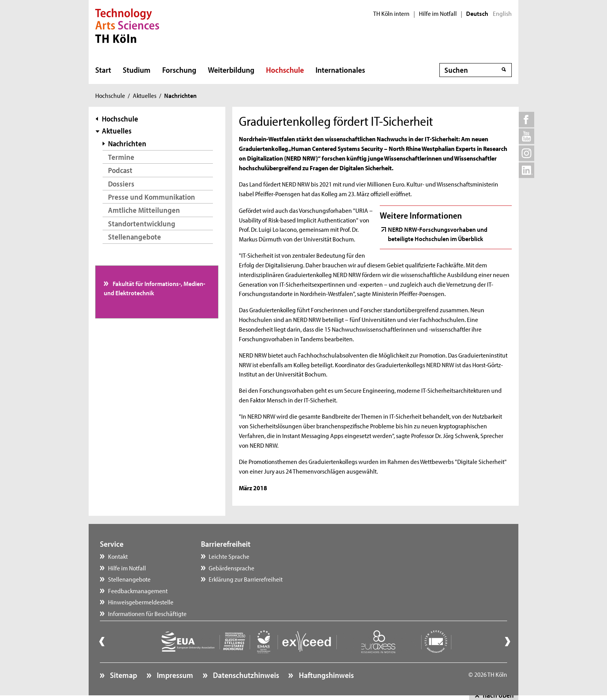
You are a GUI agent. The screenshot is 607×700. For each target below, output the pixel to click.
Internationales (340, 70)
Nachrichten (127, 143)
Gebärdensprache (231, 568)
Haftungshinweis (326, 675)
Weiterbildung (231, 70)
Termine (121, 157)
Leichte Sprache (229, 556)
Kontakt (118, 556)
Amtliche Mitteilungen (144, 210)
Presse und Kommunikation (152, 197)
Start (103, 70)
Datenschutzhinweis (245, 675)
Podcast (120, 170)
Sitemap (123, 675)
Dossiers (121, 184)
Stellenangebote (135, 237)
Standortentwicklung (142, 223)
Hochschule (285, 70)
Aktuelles (145, 95)
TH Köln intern (391, 14)
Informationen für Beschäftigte (147, 613)
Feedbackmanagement (138, 590)
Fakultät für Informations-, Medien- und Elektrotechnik (155, 288)
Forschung (179, 70)
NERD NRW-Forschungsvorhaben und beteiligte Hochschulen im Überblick (438, 234)
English (502, 14)
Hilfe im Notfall (438, 14)
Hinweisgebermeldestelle (141, 602)
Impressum (174, 675)
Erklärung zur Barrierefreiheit (246, 579)
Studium (137, 70)
